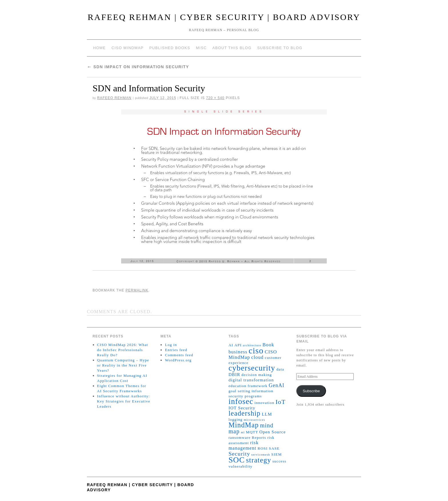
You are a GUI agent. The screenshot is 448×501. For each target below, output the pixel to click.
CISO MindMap (127, 48)
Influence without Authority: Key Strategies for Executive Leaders (124, 401)
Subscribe (311, 391)
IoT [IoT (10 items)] (280, 402)
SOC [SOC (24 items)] (237, 460)
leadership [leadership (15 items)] (245, 413)
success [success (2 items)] (279, 461)
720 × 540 (215, 98)
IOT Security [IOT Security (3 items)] (242, 408)
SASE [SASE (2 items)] (274, 448)
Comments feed (179, 355)
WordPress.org (178, 360)
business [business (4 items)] (238, 352)
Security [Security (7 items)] (239, 454)
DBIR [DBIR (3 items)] (234, 374)
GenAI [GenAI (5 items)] (277, 385)
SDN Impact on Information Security (138, 67)
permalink (137, 290)
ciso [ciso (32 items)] (256, 351)
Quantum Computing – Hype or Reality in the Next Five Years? (123, 365)
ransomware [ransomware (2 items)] (240, 437)
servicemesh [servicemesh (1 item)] (261, 455)
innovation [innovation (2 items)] (264, 403)
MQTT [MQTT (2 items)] (252, 432)
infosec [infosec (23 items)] (241, 401)
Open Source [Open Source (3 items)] (273, 432)
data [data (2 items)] (280, 369)
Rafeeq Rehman (114, 98)
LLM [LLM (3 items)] (267, 414)
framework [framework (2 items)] (258, 386)
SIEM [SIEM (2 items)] (277, 454)
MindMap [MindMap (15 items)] (244, 425)
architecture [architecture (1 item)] (252, 345)
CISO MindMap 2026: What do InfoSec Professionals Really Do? (123, 350)
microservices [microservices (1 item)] (254, 420)
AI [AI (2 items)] (231, 345)
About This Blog (232, 48)
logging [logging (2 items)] (236, 419)
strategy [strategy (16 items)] (259, 460)
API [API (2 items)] (238, 345)
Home (99, 48)
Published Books (170, 48)
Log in (171, 345)
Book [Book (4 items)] (268, 345)
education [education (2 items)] (238, 386)
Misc (201, 48)
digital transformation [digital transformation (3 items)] (251, 380)
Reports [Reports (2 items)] (259, 437)
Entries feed (176, 350)
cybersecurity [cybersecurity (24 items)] (252, 368)
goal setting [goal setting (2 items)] (240, 391)
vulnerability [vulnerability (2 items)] (241, 466)
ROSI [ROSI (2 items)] (262, 448)
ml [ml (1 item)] (243, 432)
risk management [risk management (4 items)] (244, 445)
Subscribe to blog (280, 48)
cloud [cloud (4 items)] (257, 357)
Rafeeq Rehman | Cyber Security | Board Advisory (224, 17)
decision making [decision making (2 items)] (257, 375)
